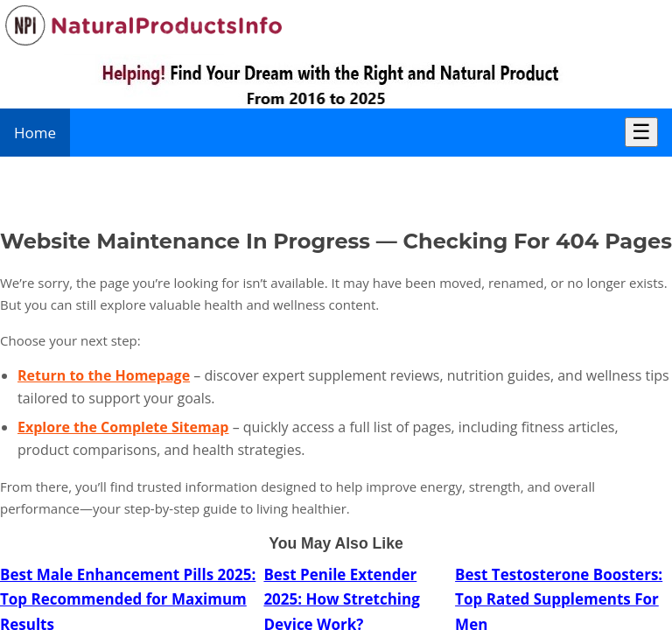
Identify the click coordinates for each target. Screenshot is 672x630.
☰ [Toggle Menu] (641, 132)
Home (35, 133)
